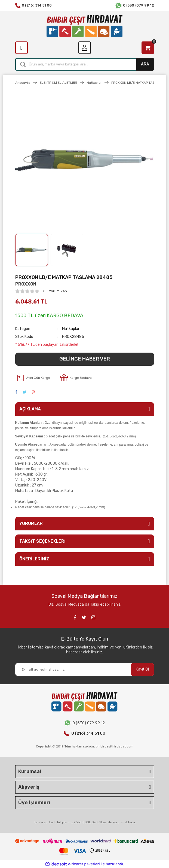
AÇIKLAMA (30, 409)
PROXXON (26, 284)
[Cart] (148, 48)
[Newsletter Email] (85, 669)
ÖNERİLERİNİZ (34, 559)
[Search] (85, 64)
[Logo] (84, 26)
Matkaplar (71, 329)
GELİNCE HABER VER (85, 359)
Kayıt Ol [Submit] (142, 669)
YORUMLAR (31, 523)
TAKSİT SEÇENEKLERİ (42, 541)
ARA (145, 64)
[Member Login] (85, 48)
